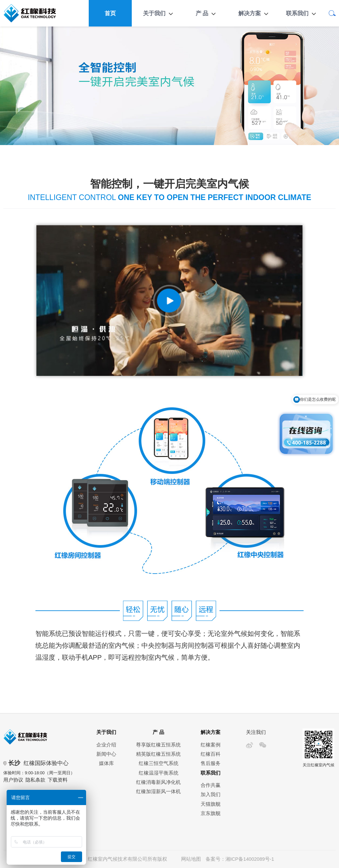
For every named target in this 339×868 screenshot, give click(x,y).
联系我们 (297, 13)
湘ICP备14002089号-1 (250, 859)
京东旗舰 (211, 813)
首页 (110, 13)
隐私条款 (35, 780)
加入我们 (211, 794)
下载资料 (58, 780)
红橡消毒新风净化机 (158, 782)
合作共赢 (211, 785)
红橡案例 (211, 745)
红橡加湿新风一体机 (158, 791)
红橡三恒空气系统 (159, 763)
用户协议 (13, 780)
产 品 (202, 13)
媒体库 (106, 763)
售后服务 (211, 763)
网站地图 (191, 859)
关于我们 (154, 13)
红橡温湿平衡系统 (159, 773)
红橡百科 (211, 754)
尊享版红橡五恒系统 (158, 745)
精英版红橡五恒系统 (158, 754)
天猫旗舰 (211, 804)
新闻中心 (106, 754)
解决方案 (250, 13)
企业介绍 (106, 745)
